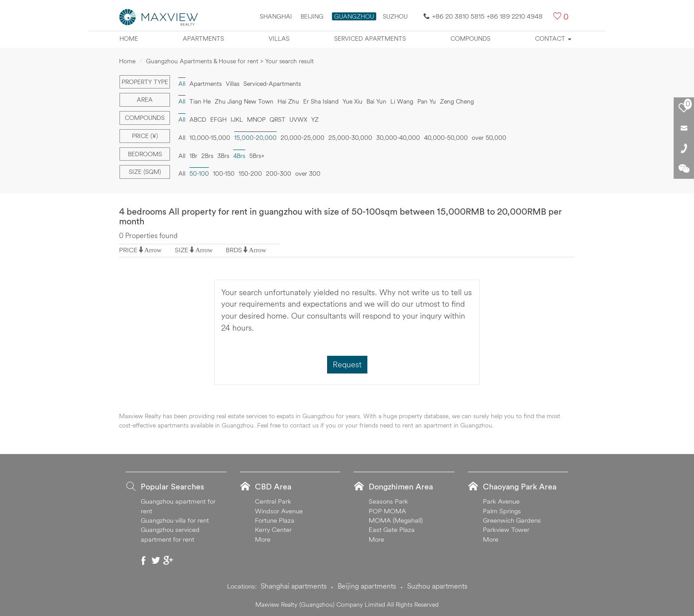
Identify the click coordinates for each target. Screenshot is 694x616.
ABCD (198, 119)
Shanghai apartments (294, 586)
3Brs (223, 156)
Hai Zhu (288, 101)
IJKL (237, 119)
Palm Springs (502, 511)
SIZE (182, 250)
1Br (193, 156)
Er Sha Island (321, 101)
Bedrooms (145, 154)
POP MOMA (387, 511)
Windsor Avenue (279, 511)
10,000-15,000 (210, 138)
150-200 (250, 173)
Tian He (200, 101)
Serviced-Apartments (272, 84)
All (182, 84)
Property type (145, 82)
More (263, 539)
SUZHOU (395, 16)
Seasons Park (388, 501)
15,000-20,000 (255, 138)
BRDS (234, 250)
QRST (278, 119)
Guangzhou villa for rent (175, 520)
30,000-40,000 (398, 138)
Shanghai (276, 16)
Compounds (470, 38)
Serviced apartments (370, 38)
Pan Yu (427, 101)
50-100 (199, 173)
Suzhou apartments (437, 586)
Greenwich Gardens (512, 520)
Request (347, 364)
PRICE (128, 250)
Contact (553, 38)
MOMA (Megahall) (396, 520)
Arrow (153, 250)
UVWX (298, 119)
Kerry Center (273, 529)
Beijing (312, 16)
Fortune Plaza (275, 520)
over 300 (308, 173)
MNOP (256, 119)
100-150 (224, 173)
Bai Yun (376, 101)
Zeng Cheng (457, 101)
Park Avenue (501, 501)
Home (129, 38)
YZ (315, 119)
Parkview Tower (506, 529)
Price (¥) (145, 136)
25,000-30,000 (350, 138)
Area (145, 100)
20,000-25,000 (303, 138)
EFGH (218, 119)
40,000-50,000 (446, 138)
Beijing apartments (367, 586)
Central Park (273, 501)
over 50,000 (489, 138)
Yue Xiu (353, 101)
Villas (279, 38)
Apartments (203, 38)
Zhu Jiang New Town (244, 101)
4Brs (239, 156)
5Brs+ (257, 156)
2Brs (207, 156)
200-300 (279, 173)
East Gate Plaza (392, 529)
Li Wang (402, 101)
